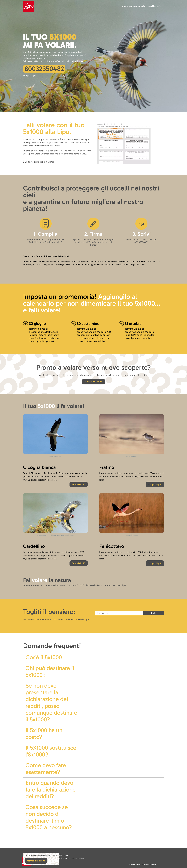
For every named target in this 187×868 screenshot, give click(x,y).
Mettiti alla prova (94, 382)
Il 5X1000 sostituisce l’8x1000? (51, 751)
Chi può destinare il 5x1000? (50, 671)
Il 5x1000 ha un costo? (44, 734)
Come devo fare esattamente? (46, 769)
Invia (154, 613)
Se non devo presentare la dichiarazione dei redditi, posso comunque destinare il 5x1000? (51, 702)
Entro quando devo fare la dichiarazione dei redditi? (51, 790)
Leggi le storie (154, 6)
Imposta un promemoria (133, 6)
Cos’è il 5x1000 (44, 657)
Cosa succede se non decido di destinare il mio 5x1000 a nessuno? (49, 817)
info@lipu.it (80, 858)
